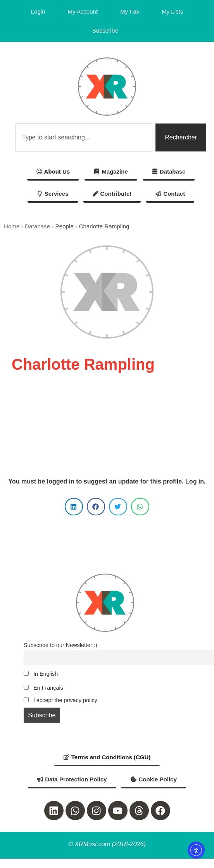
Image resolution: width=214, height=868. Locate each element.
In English (41, 674)
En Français (43, 688)
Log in (195, 481)
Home (12, 226)
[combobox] (84, 137)
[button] (74, 507)
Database (37, 226)
